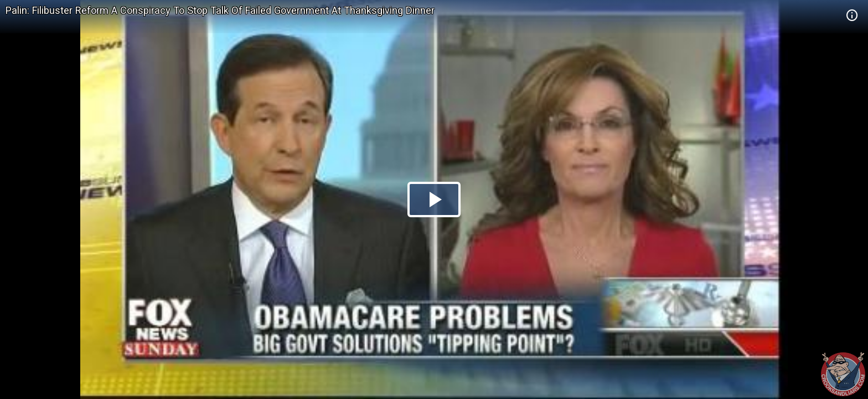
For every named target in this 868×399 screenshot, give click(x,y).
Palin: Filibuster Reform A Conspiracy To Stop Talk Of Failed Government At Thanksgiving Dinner (220, 10)
